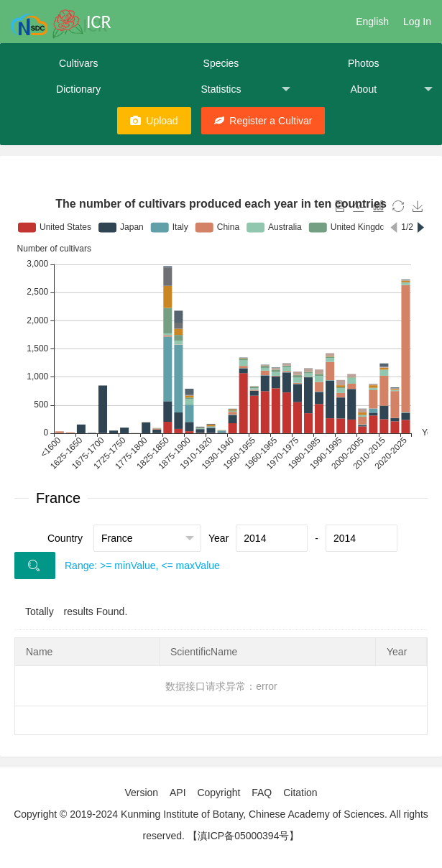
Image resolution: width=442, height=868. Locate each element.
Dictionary (78, 89)
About (391, 89)
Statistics (245, 89)
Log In (417, 22)
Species (221, 63)
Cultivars (78, 63)
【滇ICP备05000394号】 (244, 836)
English (372, 22)
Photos (364, 63)
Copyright (218, 793)
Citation (300, 793)
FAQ (262, 793)
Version (141, 793)
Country (65, 538)
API (178, 793)
